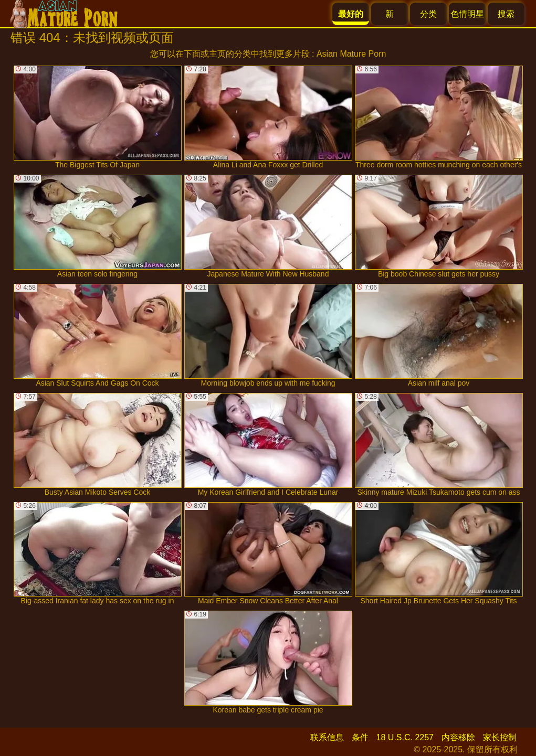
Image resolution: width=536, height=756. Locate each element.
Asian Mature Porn (351, 54)
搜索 (506, 14)
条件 (360, 737)
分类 (428, 14)
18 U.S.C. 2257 (405, 737)
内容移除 (458, 737)
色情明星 (467, 14)
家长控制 (500, 737)
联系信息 (327, 737)
